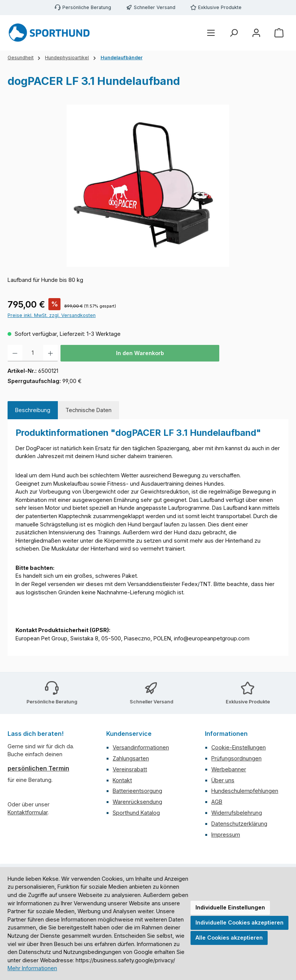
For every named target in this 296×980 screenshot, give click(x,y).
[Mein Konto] (256, 33)
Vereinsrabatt (130, 769)
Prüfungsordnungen (236, 758)
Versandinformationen (141, 747)
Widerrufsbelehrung (237, 813)
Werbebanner (229, 769)
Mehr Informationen (32, 968)
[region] (148, 186)
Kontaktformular (28, 812)
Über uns (223, 780)
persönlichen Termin (38, 768)
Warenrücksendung (137, 802)
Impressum (226, 835)
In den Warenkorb (140, 353)
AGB (217, 802)
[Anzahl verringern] (15, 353)
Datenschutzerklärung (239, 824)
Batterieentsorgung (137, 791)
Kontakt (122, 780)
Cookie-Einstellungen (239, 747)
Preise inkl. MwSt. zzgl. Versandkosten (52, 315)
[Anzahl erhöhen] (50, 353)
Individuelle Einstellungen (230, 907)
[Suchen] (234, 33)
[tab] (33, 410)
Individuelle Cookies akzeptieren (239, 922)
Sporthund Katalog (136, 813)
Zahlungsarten (131, 758)
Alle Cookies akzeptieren (229, 938)
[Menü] (211, 33)
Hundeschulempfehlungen (245, 791)
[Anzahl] (33, 353)
